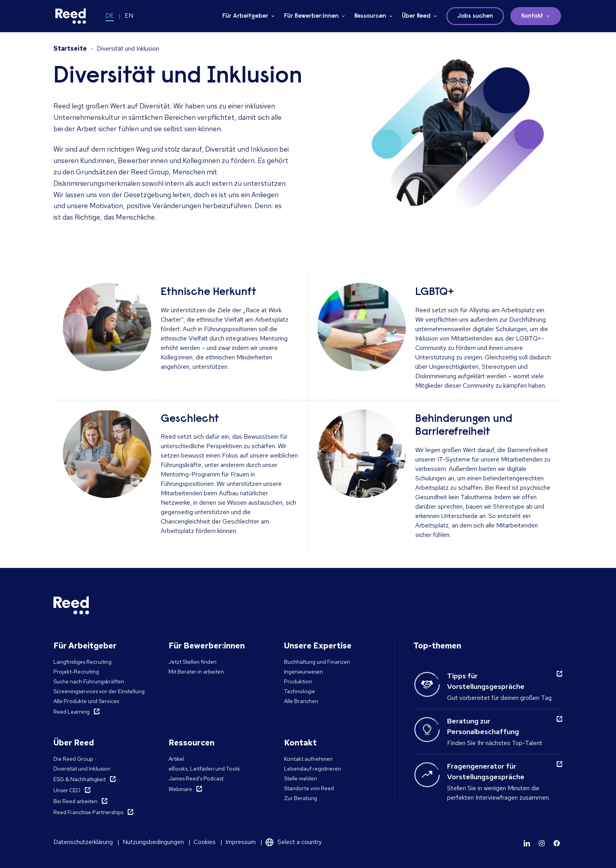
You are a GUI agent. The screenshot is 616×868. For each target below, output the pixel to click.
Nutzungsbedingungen (153, 842)
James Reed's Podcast (196, 778)
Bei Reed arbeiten (75, 801)
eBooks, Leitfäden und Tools (204, 769)
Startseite (70, 49)
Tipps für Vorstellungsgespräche (486, 681)
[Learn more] (527, 843)
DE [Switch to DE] (110, 16)
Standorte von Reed (309, 788)
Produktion (298, 681)
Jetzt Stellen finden (192, 662)
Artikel (176, 759)
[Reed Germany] (71, 16)
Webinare (180, 789)
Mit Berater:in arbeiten (196, 672)
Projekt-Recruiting (76, 672)
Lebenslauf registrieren (313, 769)
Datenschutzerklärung (83, 842)
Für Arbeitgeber (245, 16)
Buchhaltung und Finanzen (317, 662)
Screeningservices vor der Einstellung (99, 691)
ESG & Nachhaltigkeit (80, 779)
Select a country (300, 842)
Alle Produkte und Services (86, 701)
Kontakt (532, 16)
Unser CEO (67, 790)
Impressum (241, 842)
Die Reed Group (73, 759)
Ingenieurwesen (303, 672)
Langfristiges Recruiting (82, 662)
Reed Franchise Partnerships (88, 812)
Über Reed (416, 16)
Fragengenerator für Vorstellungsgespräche (486, 771)
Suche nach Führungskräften (89, 681)
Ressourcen (370, 16)
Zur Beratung (301, 798)
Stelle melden (301, 778)
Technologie (300, 691)
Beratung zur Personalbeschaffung (483, 726)
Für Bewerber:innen (311, 16)
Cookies (205, 842)
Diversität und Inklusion (82, 769)
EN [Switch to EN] (129, 16)
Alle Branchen (301, 701)
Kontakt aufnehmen (308, 759)
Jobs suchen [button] (475, 16)
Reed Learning (71, 712)
